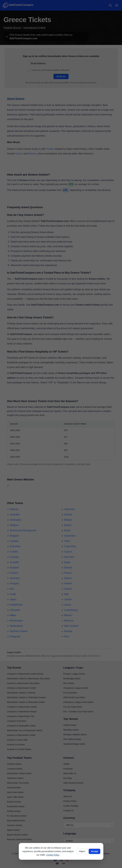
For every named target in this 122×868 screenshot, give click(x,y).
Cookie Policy (53, 855)
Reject (82, 851)
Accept (94, 851)
